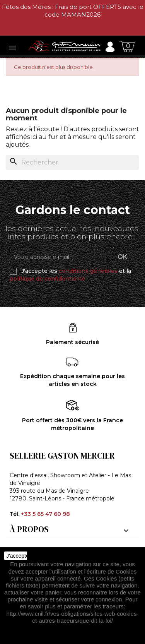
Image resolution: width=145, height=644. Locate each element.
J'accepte (17, 556)
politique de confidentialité (47, 279)
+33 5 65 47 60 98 (45, 514)
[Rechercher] (72, 163)
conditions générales (88, 271)
